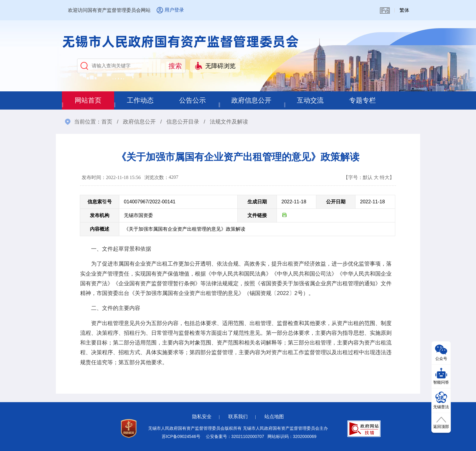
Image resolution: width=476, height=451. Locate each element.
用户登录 (174, 10)
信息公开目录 (183, 122)
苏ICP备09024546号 (181, 436)
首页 (107, 122)
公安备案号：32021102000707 (235, 436)
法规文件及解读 (229, 122)
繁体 (404, 10)
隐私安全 (202, 417)
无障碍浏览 (220, 66)
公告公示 (192, 100)
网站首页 (88, 100)
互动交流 (310, 100)
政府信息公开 (251, 100)
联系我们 (238, 417)
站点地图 (274, 417)
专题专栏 (362, 100)
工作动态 (140, 100)
